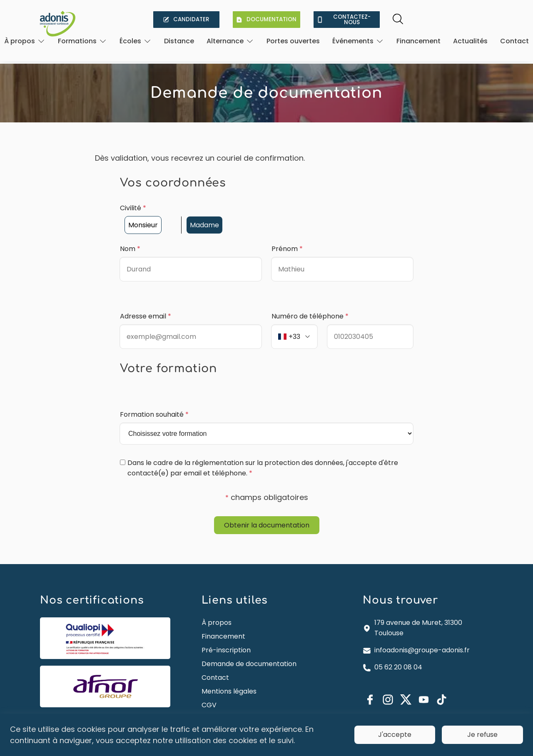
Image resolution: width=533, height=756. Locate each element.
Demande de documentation (249, 650)
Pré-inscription (226, 636)
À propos (217, 608)
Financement (418, 41)
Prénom (287, 235)
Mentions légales (229, 677)
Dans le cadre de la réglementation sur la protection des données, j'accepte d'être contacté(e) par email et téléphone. (263, 454)
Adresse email (146, 302)
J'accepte (395, 735)
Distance (179, 41)
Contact (514, 41)
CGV (209, 691)
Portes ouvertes (293, 41)
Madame (204, 211)
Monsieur (143, 211)
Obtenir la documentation (267, 511)
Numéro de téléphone (310, 302)
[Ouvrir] (25, 41)
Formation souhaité (154, 401)
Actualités (470, 41)
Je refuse (482, 735)
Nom (130, 235)
